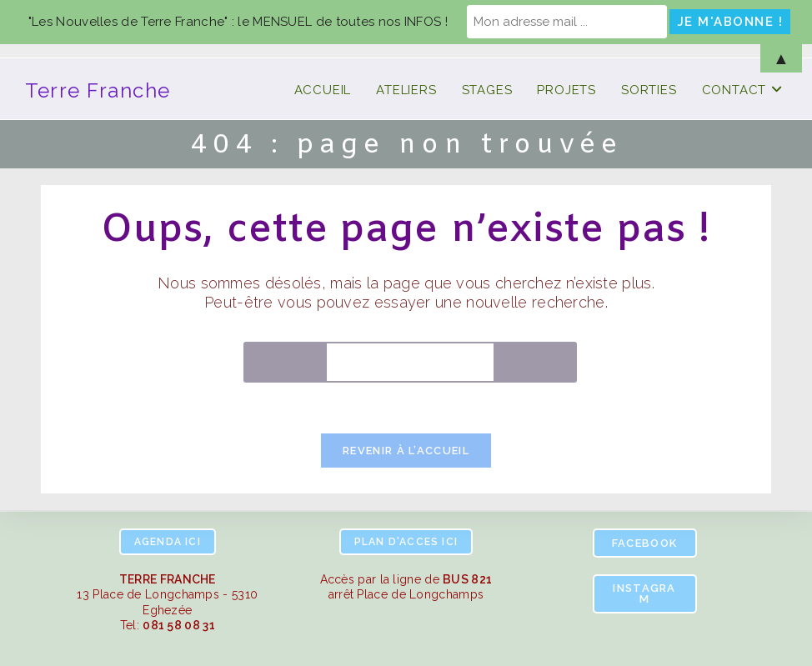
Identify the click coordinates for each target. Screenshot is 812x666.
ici (168, 542)
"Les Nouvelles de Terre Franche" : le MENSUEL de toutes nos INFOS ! (238, 22)
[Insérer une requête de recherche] (410, 362)
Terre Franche (98, 90)
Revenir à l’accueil (406, 451)
